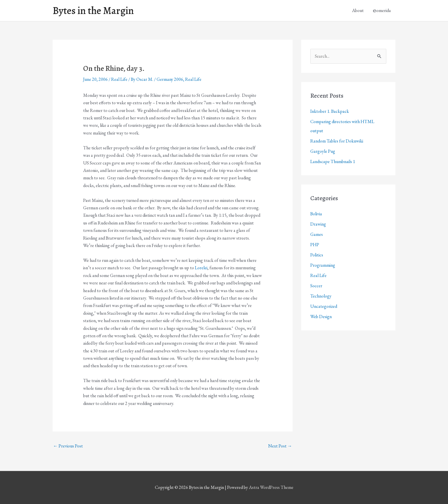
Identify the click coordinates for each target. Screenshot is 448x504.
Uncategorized (324, 306)
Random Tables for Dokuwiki (337, 141)
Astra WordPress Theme (271, 487)
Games (317, 234)
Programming (323, 265)
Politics (317, 255)
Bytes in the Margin (93, 11)
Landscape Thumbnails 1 (333, 161)
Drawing (318, 224)
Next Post (280, 446)
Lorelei (201, 268)
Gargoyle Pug (323, 151)
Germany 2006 (170, 79)
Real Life (119, 79)
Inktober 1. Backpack (330, 111)
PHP (315, 245)
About (358, 10)
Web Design (321, 317)
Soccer (316, 286)
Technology (321, 296)
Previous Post (68, 446)
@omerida (382, 10)
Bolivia (316, 214)
